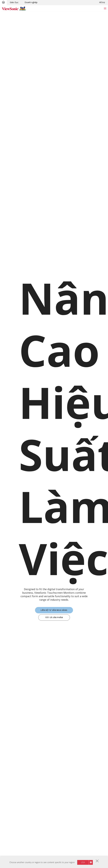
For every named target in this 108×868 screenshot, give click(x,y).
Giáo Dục (14, 2)
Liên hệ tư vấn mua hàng (54, 611)
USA (83, 862)
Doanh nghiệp (31, 2)
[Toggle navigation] (105, 8)
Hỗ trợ (102, 2)
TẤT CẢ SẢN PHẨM (54, 618)
